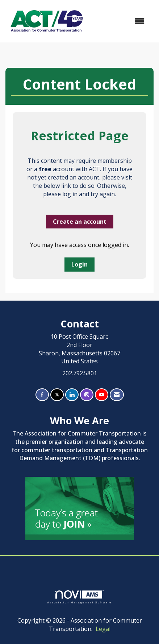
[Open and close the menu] (120, 21)
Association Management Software (79, 597)
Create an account (80, 222)
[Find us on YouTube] (102, 395)
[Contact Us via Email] (117, 395)
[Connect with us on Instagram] (87, 395)
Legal (103, 629)
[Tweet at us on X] (57, 395)
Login (79, 264)
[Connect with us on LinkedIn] (72, 395)
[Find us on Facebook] (42, 395)
